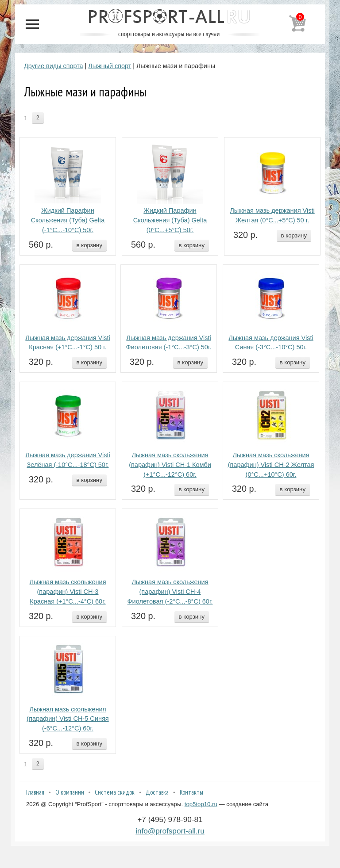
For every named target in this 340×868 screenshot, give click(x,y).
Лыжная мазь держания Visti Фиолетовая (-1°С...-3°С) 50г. (169, 343)
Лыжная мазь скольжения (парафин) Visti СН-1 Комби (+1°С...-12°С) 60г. (170, 465)
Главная (35, 792)
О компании (70, 792)
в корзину (89, 245)
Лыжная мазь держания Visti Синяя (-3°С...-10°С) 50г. (271, 343)
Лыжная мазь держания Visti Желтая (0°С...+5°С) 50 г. (272, 215)
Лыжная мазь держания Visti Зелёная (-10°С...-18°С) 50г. (68, 460)
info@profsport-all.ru (170, 831)
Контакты (191, 792)
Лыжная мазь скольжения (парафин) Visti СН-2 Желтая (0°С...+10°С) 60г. (271, 465)
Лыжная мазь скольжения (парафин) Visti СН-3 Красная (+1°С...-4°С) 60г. (68, 592)
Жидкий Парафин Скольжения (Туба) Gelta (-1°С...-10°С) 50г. (68, 220)
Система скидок (115, 792)
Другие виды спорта (54, 66)
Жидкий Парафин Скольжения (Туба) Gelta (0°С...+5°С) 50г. (170, 220)
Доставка (157, 792)
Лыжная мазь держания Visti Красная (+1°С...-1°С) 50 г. (68, 343)
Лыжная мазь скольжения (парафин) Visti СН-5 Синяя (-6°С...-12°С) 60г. (68, 719)
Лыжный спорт (110, 66)
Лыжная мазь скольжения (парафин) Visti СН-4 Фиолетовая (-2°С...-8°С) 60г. (170, 592)
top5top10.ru (201, 804)
